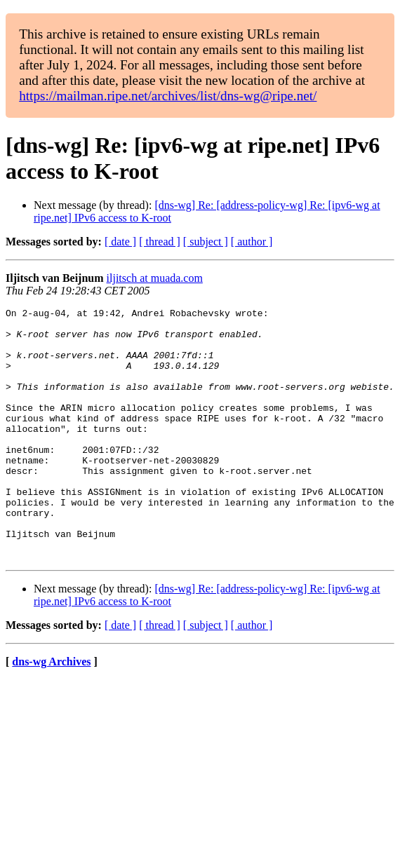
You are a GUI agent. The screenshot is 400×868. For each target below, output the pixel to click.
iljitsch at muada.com (155, 278)
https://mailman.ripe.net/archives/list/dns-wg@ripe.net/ (168, 96)
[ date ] (120, 242)
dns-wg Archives (51, 712)
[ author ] (252, 242)
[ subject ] (206, 242)
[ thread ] (160, 242)
